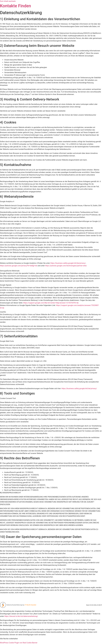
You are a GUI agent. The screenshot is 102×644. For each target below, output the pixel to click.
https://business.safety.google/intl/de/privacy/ (68, 263)
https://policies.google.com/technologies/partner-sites (66, 266)
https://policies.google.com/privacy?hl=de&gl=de (19, 266)
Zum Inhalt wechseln (8, 1)
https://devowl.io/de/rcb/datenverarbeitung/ (21, 616)
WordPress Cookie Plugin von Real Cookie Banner (19, 643)
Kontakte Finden (15, 6)
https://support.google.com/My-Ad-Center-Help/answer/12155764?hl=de (51, 303)
